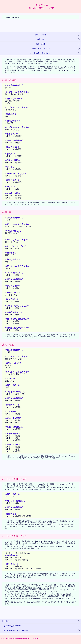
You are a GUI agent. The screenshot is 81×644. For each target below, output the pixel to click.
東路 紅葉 (41, 44)
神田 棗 (41, 39)
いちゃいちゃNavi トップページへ (16, 630)
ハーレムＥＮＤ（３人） (41, 48)
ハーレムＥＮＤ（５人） (41, 53)
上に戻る (5, 621)
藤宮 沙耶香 (41, 35)
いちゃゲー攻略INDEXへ (12, 626)
